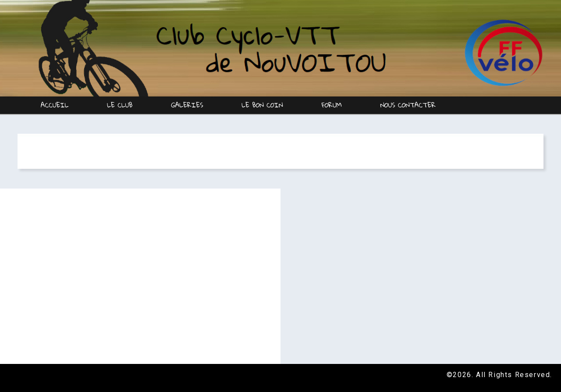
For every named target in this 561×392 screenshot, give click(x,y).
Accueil (55, 105)
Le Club (120, 105)
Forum (332, 105)
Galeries (187, 105)
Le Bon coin (263, 105)
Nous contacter (408, 105)
